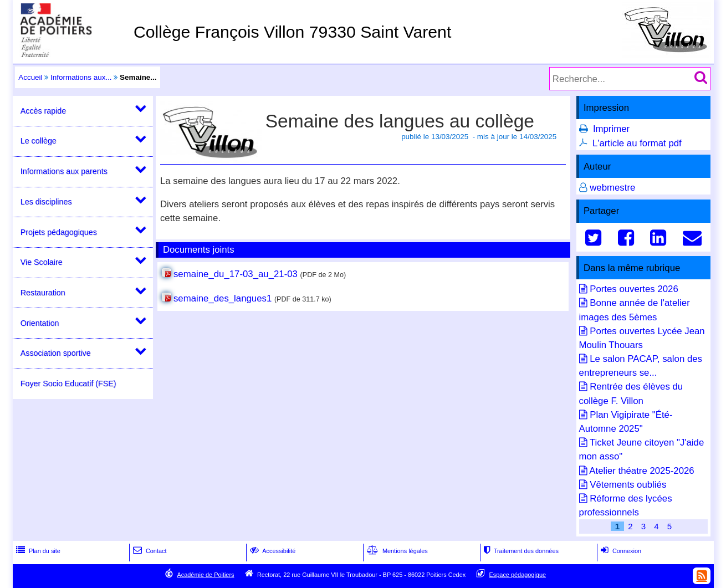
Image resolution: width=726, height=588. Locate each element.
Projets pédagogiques (59, 232)
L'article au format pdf (637, 143)
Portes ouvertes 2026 (634, 289)
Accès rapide (43, 111)
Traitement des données (520, 551)
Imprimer (611, 129)
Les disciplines (46, 202)
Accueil (30, 77)
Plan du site (37, 551)
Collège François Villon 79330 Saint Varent (292, 32)
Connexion (620, 551)
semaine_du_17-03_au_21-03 (236, 274)
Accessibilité (272, 551)
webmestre (612, 188)
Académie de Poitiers (205, 574)
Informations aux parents (64, 171)
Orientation (40, 323)
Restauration (43, 293)
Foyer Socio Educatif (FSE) (68, 384)
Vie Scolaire (42, 262)
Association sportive (56, 353)
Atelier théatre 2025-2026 (641, 471)
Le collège (39, 141)
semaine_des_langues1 (223, 298)
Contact (149, 551)
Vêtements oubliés (628, 485)
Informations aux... (81, 77)
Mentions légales (396, 551)
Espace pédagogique (518, 574)
